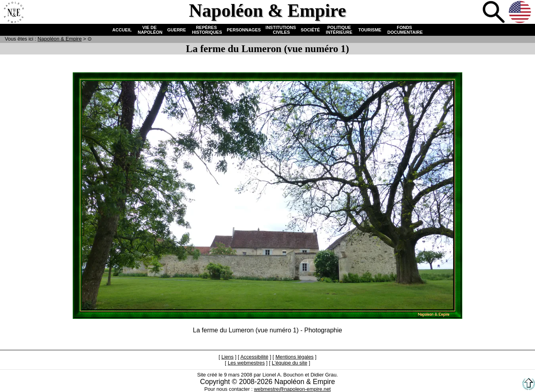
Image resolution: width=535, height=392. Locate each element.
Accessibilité (254, 357)
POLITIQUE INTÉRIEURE (339, 30)
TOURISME (370, 30)
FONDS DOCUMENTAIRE (404, 30)
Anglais (521, 13)
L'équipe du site (290, 363)
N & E (60, 39)
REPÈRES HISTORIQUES (206, 30)
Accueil (14, 13)
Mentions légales (295, 357)
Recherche (494, 13)
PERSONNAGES (244, 30)
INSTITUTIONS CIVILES (281, 30)
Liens (228, 357)
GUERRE (177, 30)
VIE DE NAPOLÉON (149, 30)
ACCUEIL (122, 30)
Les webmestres (246, 363)
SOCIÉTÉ (310, 30)
